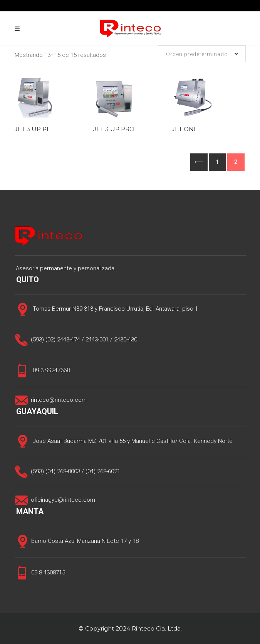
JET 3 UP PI (32, 129)
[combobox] (202, 54)
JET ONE (185, 129)
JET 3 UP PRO (114, 129)
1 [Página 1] (217, 162)
